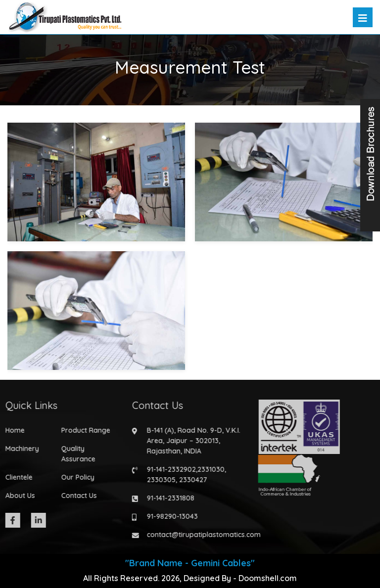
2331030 (208, 469)
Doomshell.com (268, 578)
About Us (17, 496)
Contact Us (76, 496)
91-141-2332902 (168, 469)
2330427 (190, 480)
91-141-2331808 (168, 498)
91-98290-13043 (169, 516)
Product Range (83, 430)
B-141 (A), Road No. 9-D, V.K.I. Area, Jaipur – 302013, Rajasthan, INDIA (191, 441)
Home (12, 430)
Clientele (16, 477)
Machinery (19, 449)
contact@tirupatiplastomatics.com (201, 535)
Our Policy (75, 477)
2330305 (158, 480)
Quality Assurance (75, 454)
